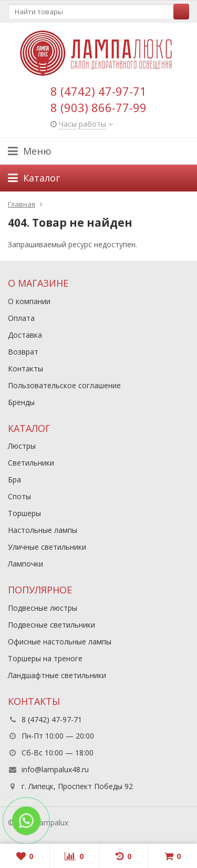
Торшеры (24, 513)
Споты (19, 496)
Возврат (23, 352)
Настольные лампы (43, 530)
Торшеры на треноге (45, 658)
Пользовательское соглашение (64, 385)
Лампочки (25, 564)
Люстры (22, 446)
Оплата (21, 318)
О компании (29, 301)
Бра (14, 480)
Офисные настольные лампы (60, 642)
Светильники (31, 463)
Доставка (25, 335)
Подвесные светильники (51, 625)
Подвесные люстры (43, 608)
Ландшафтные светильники (57, 675)
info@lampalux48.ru (55, 769)
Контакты (25, 369)
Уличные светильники (47, 547)
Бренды (21, 402)
